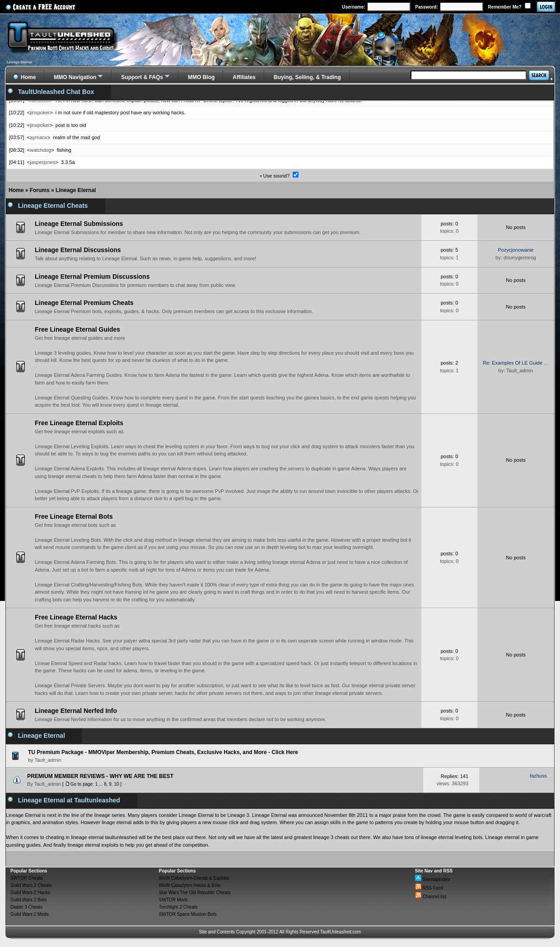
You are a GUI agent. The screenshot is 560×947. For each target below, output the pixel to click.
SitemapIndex (433, 879)
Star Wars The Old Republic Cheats (195, 893)
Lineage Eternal (76, 190)
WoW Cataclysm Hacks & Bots (190, 885)
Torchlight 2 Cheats (178, 907)
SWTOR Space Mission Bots (188, 914)
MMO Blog (201, 77)
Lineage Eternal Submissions (79, 224)
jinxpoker (40, 113)
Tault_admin (48, 784)
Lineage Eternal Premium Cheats (84, 303)
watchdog (40, 150)
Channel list (431, 897)
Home (16, 190)
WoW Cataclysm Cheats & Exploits (194, 878)
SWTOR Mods (173, 900)
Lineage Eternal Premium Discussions (92, 277)
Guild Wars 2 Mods (30, 914)
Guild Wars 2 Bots (28, 900)
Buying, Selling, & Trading (307, 77)
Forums (40, 190)
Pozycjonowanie (516, 250)
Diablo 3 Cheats (26, 907)
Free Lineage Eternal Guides (77, 329)
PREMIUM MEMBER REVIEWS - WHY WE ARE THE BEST (100, 776)
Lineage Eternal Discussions (78, 250)
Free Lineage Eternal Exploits (79, 423)
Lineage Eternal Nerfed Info (76, 711)
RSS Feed (429, 888)
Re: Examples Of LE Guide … (516, 363)
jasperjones (42, 162)
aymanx (39, 137)
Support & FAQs (142, 77)
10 (116, 784)
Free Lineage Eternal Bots (74, 516)
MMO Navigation (75, 77)
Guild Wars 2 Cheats (31, 885)
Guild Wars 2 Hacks (30, 893)
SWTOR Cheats (27, 878)
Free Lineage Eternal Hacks (76, 617)
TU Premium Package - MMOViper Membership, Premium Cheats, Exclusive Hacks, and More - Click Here (163, 752)
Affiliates (244, 77)
